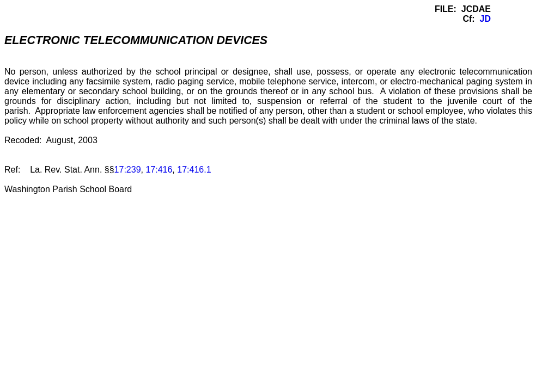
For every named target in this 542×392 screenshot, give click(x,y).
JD (485, 19)
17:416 (159, 170)
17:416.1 (194, 170)
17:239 (128, 170)
